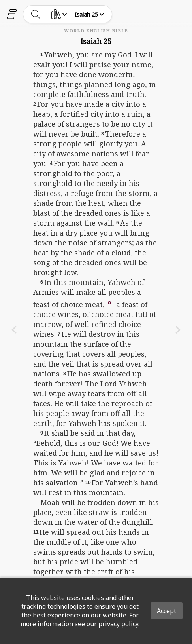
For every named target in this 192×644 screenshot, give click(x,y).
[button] (109, 302)
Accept (167, 611)
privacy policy (118, 624)
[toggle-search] (36, 14)
